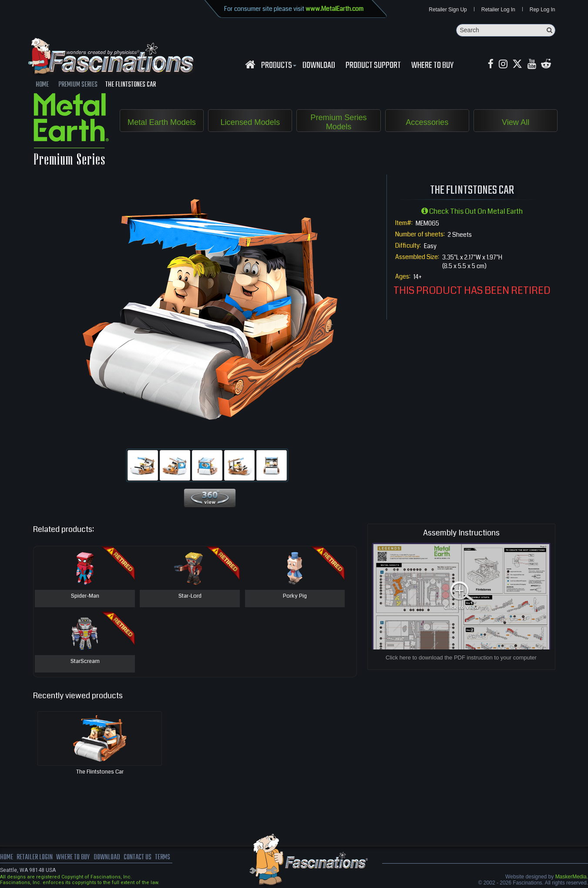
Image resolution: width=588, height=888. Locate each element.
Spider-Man (85, 596)
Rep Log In (543, 10)
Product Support (373, 66)
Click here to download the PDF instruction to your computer (461, 658)
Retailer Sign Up (448, 10)
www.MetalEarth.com (334, 9)
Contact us (138, 858)
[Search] (506, 30)
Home (7, 858)
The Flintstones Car (100, 772)
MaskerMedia (571, 877)
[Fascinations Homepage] (250, 65)
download (319, 66)
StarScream (85, 662)
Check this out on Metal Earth (472, 211)
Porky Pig (295, 596)
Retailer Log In (498, 10)
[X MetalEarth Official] (518, 65)
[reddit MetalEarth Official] (547, 65)
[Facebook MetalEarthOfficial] (491, 65)
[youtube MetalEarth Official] (533, 65)
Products (278, 66)
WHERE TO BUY (432, 66)
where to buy (74, 858)
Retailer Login (35, 858)
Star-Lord (190, 596)
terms (164, 858)
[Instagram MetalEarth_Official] (504, 65)
